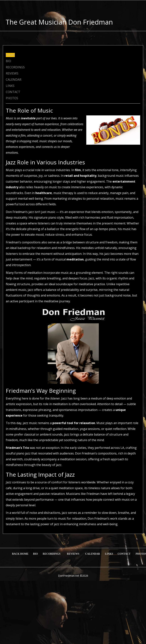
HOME (10, 55)
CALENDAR (14, 80)
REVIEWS (12, 73)
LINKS (10, 86)
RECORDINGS (15, 67)
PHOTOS (12, 98)
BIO (8, 61)
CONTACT (13, 92)
